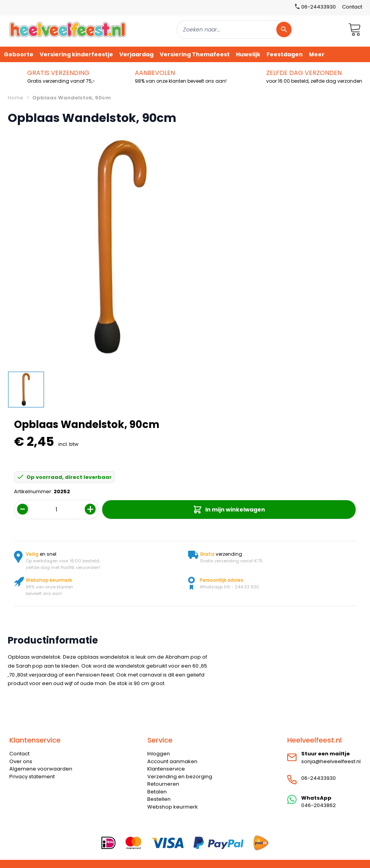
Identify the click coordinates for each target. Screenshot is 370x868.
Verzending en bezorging (180, 777)
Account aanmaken (172, 761)
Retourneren (163, 784)
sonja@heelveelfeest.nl (331, 761)
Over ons (21, 761)
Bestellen (159, 799)
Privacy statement (32, 777)
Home (16, 98)
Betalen (157, 792)
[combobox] (235, 30)
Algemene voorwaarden (41, 769)
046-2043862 (319, 805)
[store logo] (68, 29)
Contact (352, 7)
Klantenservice (166, 769)
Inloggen (159, 754)
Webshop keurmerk (173, 807)
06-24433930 (319, 778)
